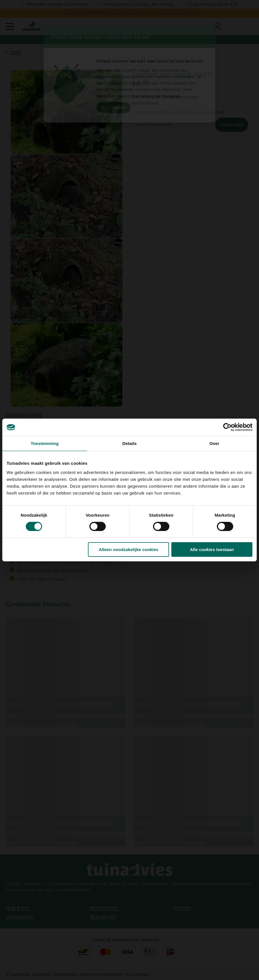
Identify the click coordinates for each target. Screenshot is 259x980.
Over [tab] (214, 443)
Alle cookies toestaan (212, 549)
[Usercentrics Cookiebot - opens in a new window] (227, 427)
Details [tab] (129, 443)
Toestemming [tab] (45, 443)
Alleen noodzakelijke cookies (129, 549)
